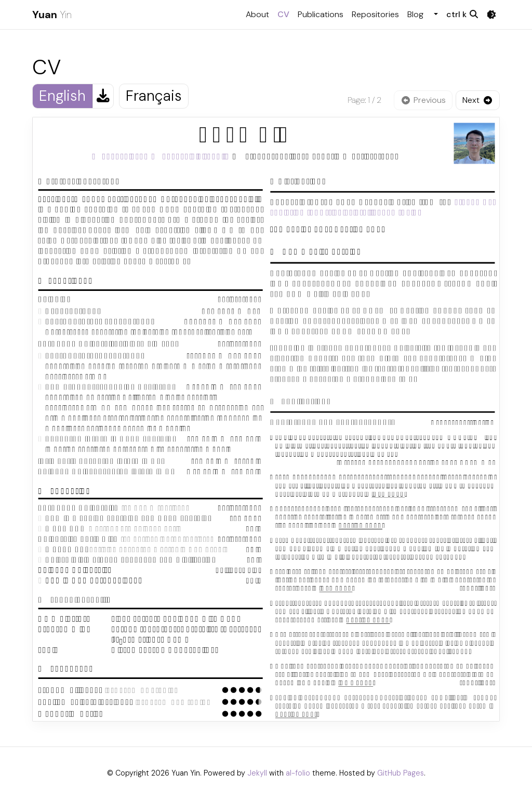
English (62, 96)
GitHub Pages (401, 773)
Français (154, 96)
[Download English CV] (103, 96)
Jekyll (257, 773)
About (257, 14)
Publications (321, 14)
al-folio (298, 773)
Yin (52, 15)
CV (285, 14)
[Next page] (478, 100)
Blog (415, 14)
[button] (435, 15)
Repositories (375, 14)
